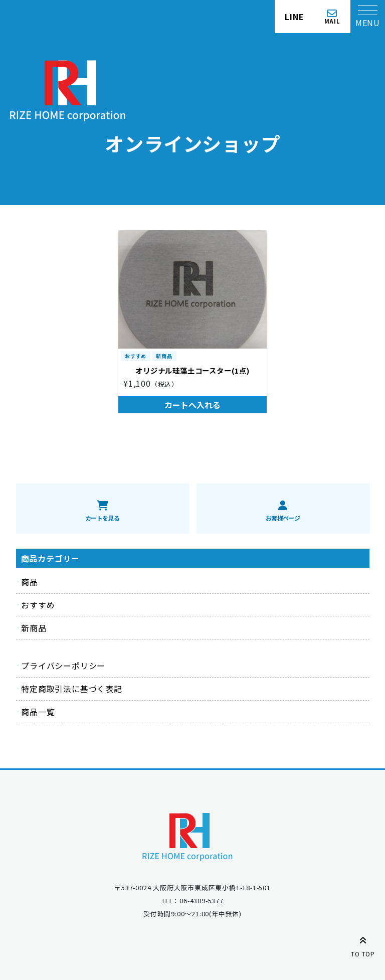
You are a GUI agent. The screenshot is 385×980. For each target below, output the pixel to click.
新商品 (164, 356)
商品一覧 (38, 712)
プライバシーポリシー (63, 666)
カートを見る (102, 518)
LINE (294, 17)
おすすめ (136, 356)
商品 (30, 582)
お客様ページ (283, 518)
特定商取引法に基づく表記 (72, 689)
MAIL (332, 21)
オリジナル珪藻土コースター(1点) (192, 370)
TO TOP (363, 945)
